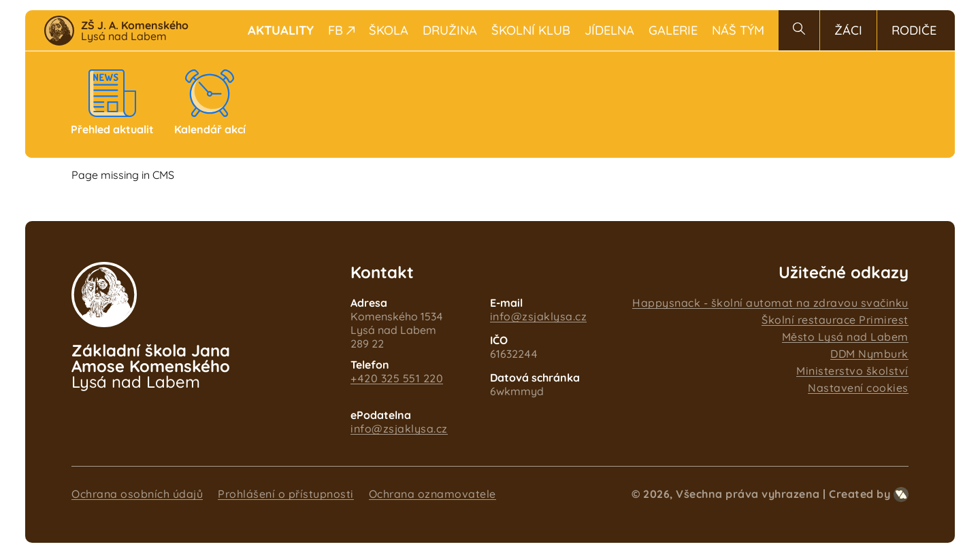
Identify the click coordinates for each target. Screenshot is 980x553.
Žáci (848, 30)
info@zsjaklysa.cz (539, 316)
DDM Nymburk (869, 354)
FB (341, 30)
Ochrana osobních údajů (137, 494)
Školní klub (531, 30)
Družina (450, 30)
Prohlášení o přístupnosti (286, 494)
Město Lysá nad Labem (845, 337)
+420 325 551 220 (397, 378)
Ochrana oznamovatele (432, 494)
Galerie (673, 30)
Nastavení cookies (858, 388)
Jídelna (609, 30)
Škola (389, 30)
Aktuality (281, 30)
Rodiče (914, 30)
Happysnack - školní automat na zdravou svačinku (770, 303)
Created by (869, 494)
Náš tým (738, 30)
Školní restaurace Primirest (835, 320)
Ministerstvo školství (852, 371)
